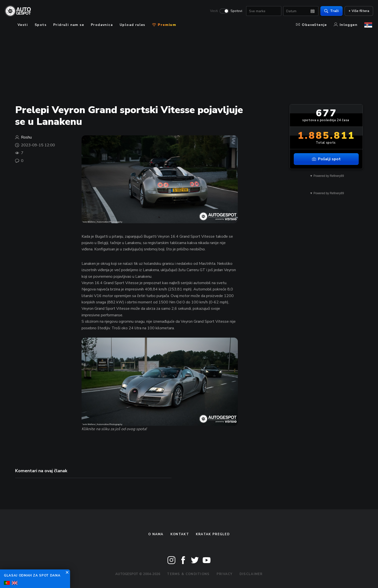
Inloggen (346, 25)
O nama (156, 534)
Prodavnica (102, 25)
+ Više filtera (358, 11)
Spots (41, 25)
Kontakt (180, 534)
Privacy (225, 574)
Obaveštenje (311, 25)
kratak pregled (213, 534)
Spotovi (235, 11)
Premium (164, 25)
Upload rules (132, 25)
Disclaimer (251, 574)
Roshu (26, 137)
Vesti (213, 11)
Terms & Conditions (188, 574)
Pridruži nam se (69, 25)
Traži (331, 11)
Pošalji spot (326, 159)
